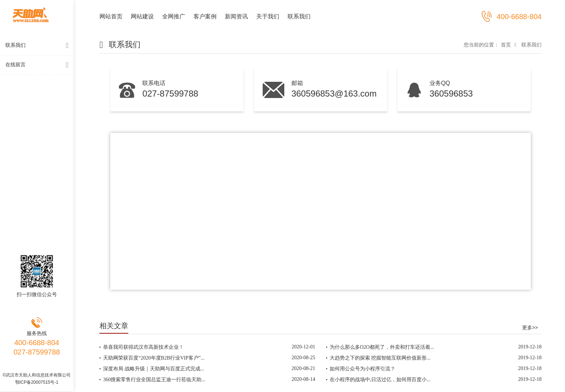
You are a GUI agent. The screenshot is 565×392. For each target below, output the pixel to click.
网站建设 (142, 16)
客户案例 (205, 16)
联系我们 (39, 46)
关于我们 (268, 16)
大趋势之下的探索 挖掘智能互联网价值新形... (380, 358)
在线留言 (39, 65)
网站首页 (111, 16)
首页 (506, 45)
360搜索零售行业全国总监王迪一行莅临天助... (154, 380)
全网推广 (174, 16)
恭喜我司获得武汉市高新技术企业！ (143, 347)
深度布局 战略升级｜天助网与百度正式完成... (154, 369)
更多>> (530, 328)
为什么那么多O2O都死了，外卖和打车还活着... (382, 347)
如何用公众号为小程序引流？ (362, 369)
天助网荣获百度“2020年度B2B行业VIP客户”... (154, 358)
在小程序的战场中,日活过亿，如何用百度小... (380, 380)
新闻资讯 (236, 16)
